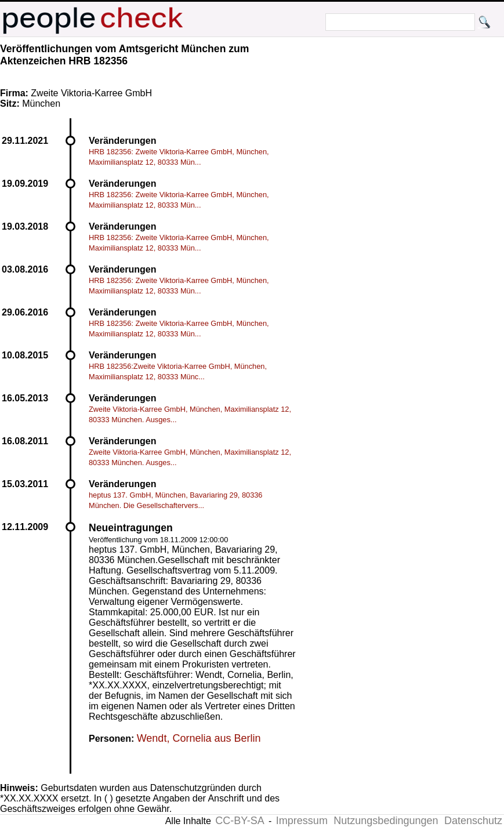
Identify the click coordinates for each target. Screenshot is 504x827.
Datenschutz (473, 821)
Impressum (302, 821)
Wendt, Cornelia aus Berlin (199, 738)
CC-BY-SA (240, 821)
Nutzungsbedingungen (386, 821)
